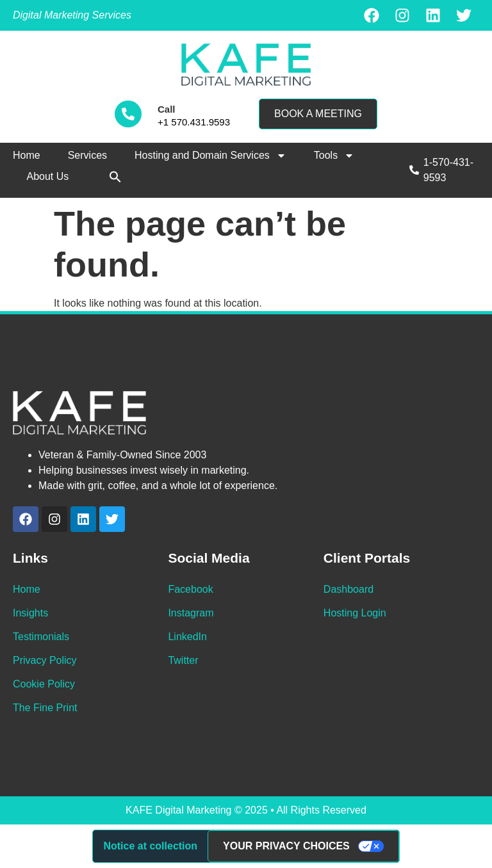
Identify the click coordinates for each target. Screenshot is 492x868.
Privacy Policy (45, 660)
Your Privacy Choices (286, 846)
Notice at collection (150, 846)
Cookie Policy (44, 684)
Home (27, 155)
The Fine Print (45, 708)
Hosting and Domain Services (210, 156)
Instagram (191, 613)
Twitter (183, 660)
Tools (334, 156)
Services (87, 155)
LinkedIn (187, 637)
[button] (115, 177)
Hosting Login (355, 613)
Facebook (190, 589)
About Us (48, 176)
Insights (30, 613)
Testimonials (41, 637)
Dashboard (348, 589)
